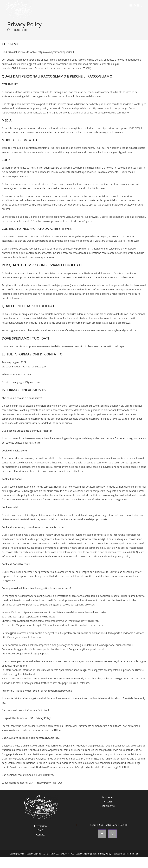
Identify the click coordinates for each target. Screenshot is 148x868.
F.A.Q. (41, 830)
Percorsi (107, 802)
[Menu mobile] (136, 5)
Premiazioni (41, 826)
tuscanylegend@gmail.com (25, 382)
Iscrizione (107, 797)
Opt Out (58, 783)
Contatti (41, 835)
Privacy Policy (20, 30)
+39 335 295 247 (22, 374)
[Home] (8, 30)
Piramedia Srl (132, 854)
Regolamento (107, 806)
